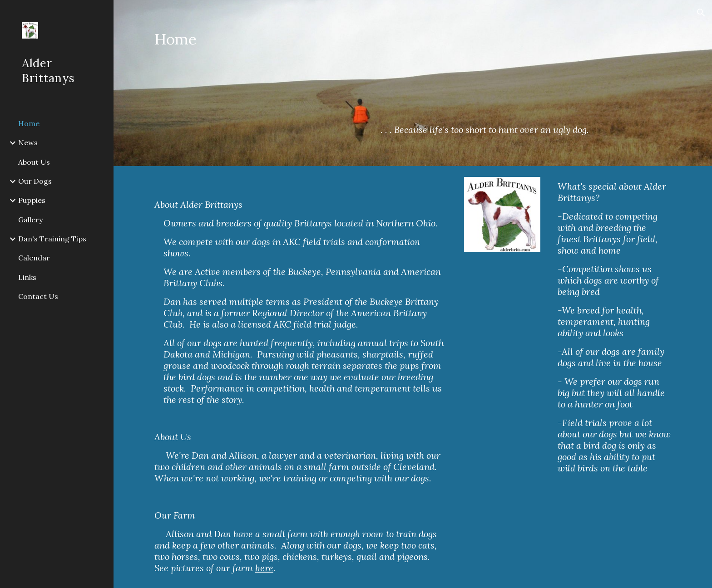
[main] (211, 47)
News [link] (28, 142)
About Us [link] (34, 162)
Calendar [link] (34, 258)
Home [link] (29, 123)
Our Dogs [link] (35, 181)
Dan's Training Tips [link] (52, 239)
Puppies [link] (32, 200)
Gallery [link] (30, 220)
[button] (701, 13)
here (264, 568)
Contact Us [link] (38, 296)
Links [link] (27, 277)
